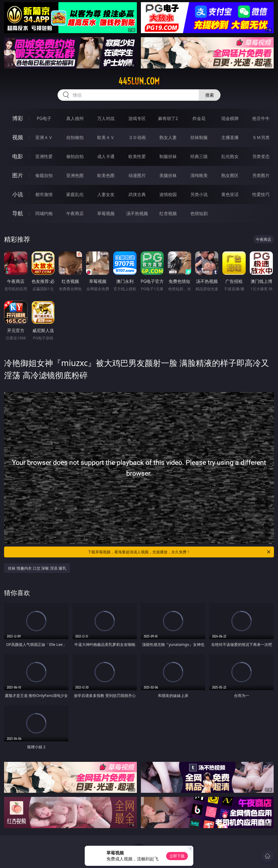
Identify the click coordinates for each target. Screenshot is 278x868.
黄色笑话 (230, 194)
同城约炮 (44, 213)
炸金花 (199, 118)
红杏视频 (168, 213)
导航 (18, 213)
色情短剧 (199, 213)
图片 (18, 175)
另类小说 (199, 194)
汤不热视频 (137, 213)
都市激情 (44, 194)
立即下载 (177, 856)
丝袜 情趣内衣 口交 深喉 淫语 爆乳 (37, 568)
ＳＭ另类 (261, 137)
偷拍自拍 (75, 156)
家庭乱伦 (75, 194)
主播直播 (230, 137)
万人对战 (106, 118)
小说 (18, 194)
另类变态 (261, 156)
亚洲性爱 (44, 156)
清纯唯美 (199, 175)
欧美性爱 (137, 156)
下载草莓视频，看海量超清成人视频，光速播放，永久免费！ (179, 552)
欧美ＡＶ (106, 137)
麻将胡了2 (168, 118)
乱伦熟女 (230, 156)
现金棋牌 (230, 118)
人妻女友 (106, 194)
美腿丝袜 (168, 175)
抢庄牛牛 (261, 118)
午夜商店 (75, 213)
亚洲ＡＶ (44, 137)
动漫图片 (137, 175)
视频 (18, 137)
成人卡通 (106, 156)
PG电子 (44, 118)
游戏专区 (137, 118)
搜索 (210, 95)
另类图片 (261, 175)
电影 (18, 156)
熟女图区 (230, 175)
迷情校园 (168, 194)
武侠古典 (137, 194)
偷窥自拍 (44, 175)
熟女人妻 (168, 137)
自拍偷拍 (75, 137)
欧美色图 (106, 175)
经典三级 (199, 156)
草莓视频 (106, 213)
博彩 (18, 118)
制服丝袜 (168, 156)
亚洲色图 (75, 175)
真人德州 (75, 118)
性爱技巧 (261, 194)
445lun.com (139, 81)
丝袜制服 (199, 137)
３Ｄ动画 (137, 137)
